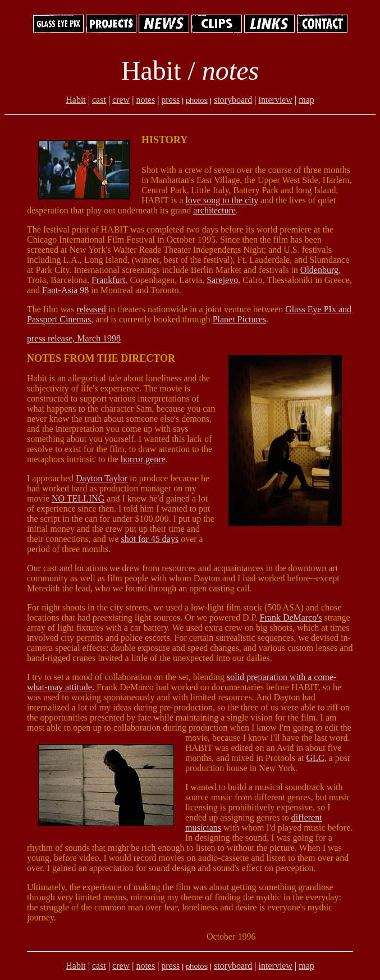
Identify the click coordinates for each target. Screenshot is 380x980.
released (91, 309)
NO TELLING (78, 498)
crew (121, 100)
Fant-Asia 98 (65, 290)
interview (276, 100)
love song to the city (222, 200)
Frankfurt (108, 280)
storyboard (233, 100)
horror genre (143, 459)
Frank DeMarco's (291, 617)
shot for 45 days (150, 539)
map (306, 100)
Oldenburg (319, 270)
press (170, 100)
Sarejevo (222, 280)
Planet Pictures (240, 319)
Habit (76, 100)
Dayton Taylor (102, 478)
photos (197, 100)
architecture (214, 210)
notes (145, 100)
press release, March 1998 (74, 338)
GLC (315, 758)
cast (99, 100)
